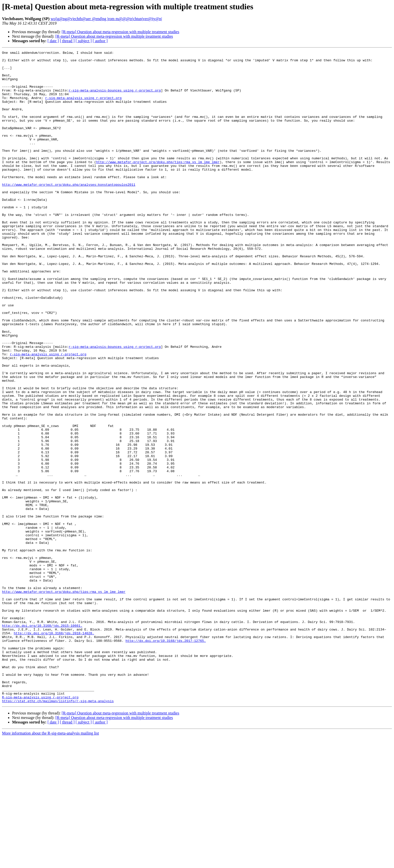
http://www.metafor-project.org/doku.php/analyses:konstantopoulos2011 (69, 212)
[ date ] (53, 41)
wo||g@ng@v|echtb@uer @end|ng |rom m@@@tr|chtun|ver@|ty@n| (106, 19)
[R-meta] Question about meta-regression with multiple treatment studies (120, 32)
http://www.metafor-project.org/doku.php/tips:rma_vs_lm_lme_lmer (158, 184)
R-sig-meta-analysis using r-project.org (40, 827)
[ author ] (100, 41)
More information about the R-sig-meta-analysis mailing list (51, 864)
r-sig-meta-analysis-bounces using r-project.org (115, 99)
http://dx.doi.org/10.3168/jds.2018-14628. (54, 750)
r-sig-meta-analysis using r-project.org (83, 108)
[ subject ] (84, 41)
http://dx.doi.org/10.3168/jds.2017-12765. (166, 759)
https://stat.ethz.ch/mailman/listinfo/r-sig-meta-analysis (58, 831)
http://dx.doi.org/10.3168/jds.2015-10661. (42, 741)
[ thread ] (67, 41)
